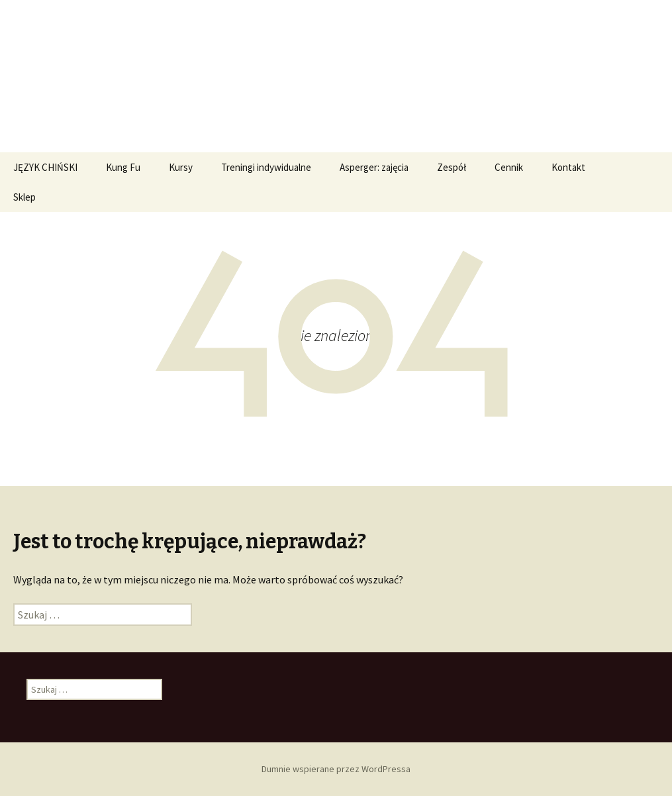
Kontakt (568, 167)
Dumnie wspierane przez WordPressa (336, 769)
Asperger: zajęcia (374, 167)
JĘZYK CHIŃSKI (45, 167)
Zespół (452, 167)
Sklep (24, 197)
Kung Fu (123, 167)
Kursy (181, 167)
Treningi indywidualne (266, 167)
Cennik (509, 167)
